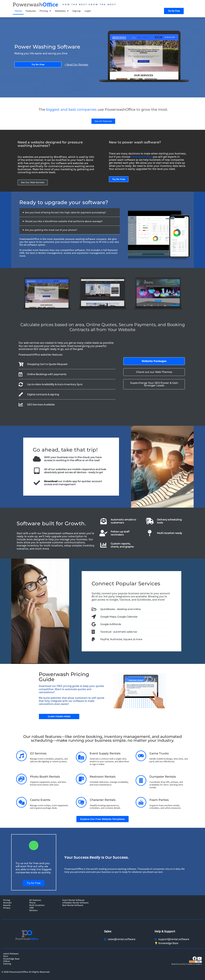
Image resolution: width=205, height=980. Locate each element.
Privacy (7, 908)
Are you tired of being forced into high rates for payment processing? (66, 212)
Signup (77, 11)
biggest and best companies (71, 109)
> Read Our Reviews (76, 65)
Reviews (7, 903)
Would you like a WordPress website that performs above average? (64, 221)
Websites (62, 11)
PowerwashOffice (141, 157)
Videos (6, 961)
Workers (33, 910)
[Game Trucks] (141, 756)
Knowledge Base (11, 959)
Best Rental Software (73, 905)
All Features (35, 900)
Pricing (45, 11)
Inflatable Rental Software (75, 903)
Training (7, 964)
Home (18, 11)
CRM (31, 908)
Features (31, 11)
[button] (70, 213)
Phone (32, 903)
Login (88, 11)
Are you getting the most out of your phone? (51, 230)
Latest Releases (11, 954)
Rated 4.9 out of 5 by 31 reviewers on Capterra (187, 964)
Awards (7, 905)
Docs (6, 956)
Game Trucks (159, 753)
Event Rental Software (73, 900)
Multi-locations (37, 905)
